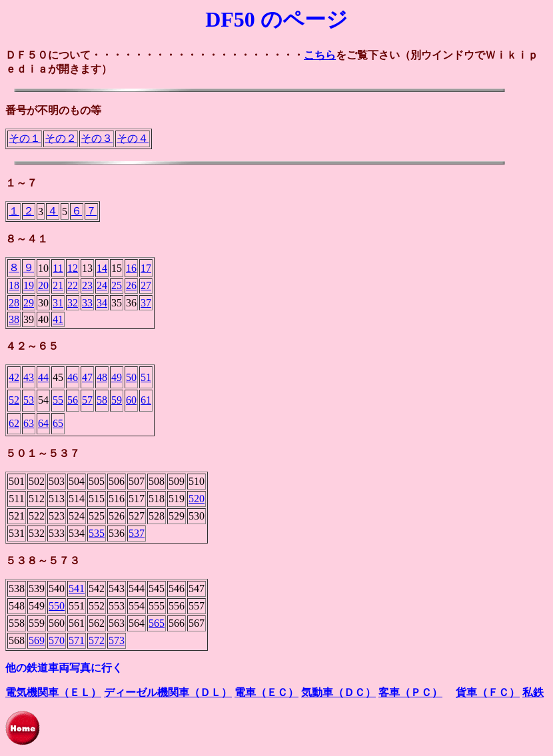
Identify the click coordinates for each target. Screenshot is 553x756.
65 (58, 423)
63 (29, 423)
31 (58, 303)
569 (37, 640)
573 (117, 640)
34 (102, 303)
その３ (97, 138)
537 (137, 533)
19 (29, 285)
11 (58, 268)
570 (57, 640)
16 (131, 268)
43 (29, 377)
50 (131, 377)
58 (102, 400)
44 (43, 377)
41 (58, 319)
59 (117, 400)
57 (87, 400)
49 (117, 377)
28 (14, 303)
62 (14, 423)
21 (58, 285)
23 (87, 285)
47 (87, 377)
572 (97, 640)
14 (102, 268)
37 (146, 303)
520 (197, 499)
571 (77, 640)
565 (157, 623)
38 (14, 319)
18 (14, 285)
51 (146, 377)
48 (102, 377)
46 (73, 377)
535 (97, 533)
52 (14, 400)
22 (73, 285)
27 (146, 285)
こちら (320, 55)
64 (43, 423)
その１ (25, 138)
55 (58, 400)
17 (146, 268)
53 (29, 400)
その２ (61, 138)
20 (43, 285)
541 (77, 588)
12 (73, 268)
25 (117, 285)
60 (131, 400)
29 (29, 303)
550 (57, 606)
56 (73, 400)
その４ (133, 138)
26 (131, 285)
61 (146, 400)
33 (87, 303)
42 (14, 377)
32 (73, 303)
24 (102, 285)
